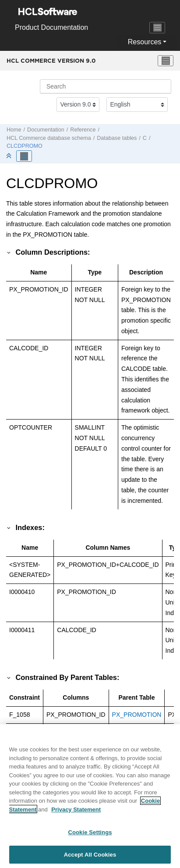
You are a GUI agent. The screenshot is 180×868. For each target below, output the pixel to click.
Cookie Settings (90, 836)
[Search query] (106, 86)
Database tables (117, 138)
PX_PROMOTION (137, 715)
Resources (145, 42)
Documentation (46, 130)
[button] (9, 252)
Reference (83, 130)
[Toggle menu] (166, 61)
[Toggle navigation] (157, 28)
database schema (49, 138)
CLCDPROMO (25, 146)
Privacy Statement (76, 813)
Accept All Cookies (90, 858)
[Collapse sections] (10, 156)
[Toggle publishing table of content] (24, 156)
